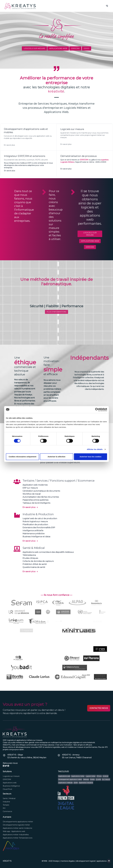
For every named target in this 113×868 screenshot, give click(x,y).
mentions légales (68, 861)
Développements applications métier (18, 822)
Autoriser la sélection (57, 457)
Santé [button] (76, 783)
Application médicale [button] (65, 783)
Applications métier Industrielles (16, 835)
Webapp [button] (86, 779)
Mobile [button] (92, 779)
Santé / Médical (9, 798)
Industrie (6, 802)
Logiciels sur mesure (34, 48)
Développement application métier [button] (70, 779)
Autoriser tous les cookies (91, 457)
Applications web (58, 48)
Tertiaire (6, 805)
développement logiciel (86, 861)
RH (4, 808)
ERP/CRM (75, 48)
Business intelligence (11, 786)
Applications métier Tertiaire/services (18, 838)
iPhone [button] (99, 776)
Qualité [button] (98, 779)
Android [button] (105, 776)
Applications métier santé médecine (17, 828)
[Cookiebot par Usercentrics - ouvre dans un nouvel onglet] (97, 410)
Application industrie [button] (86, 783)
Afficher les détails (95, 449)
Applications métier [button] (78, 776)
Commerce (7, 811)
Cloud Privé (7, 789)
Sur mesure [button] (106, 779)
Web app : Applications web (14, 831)
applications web (103, 861)
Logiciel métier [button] (91, 776)
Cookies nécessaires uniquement (23, 457)
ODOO (86, 48)
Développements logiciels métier (16, 825)
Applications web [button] (64, 776)
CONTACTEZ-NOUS (99, 708)
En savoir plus (30, 507)
